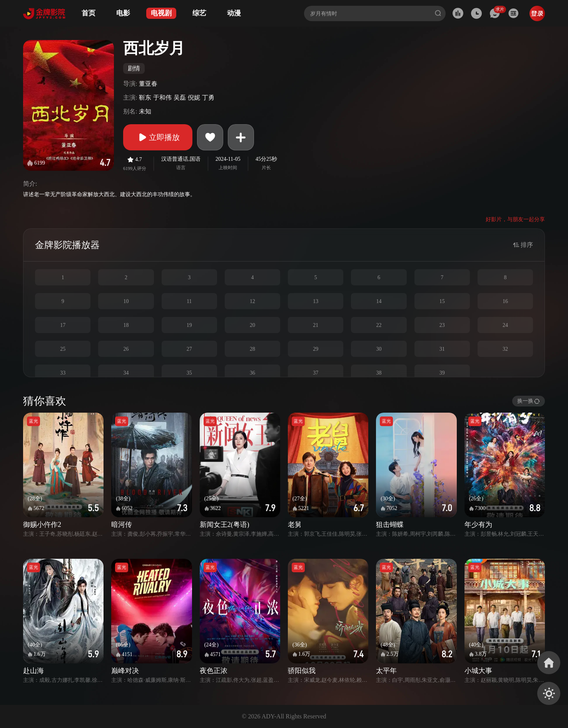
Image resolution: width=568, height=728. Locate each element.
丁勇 (208, 97)
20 (252, 325)
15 (442, 301)
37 (316, 373)
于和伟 (162, 97)
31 (442, 349)
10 (126, 301)
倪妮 (194, 97)
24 (505, 325)
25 (63, 349)
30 (379, 349)
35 (189, 373)
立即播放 (158, 137)
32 (505, 349)
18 (126, 325)
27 (189, 349)
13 (316, 301)
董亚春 (148, 84)
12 (252, 301)
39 (442, 373)
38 (379, 373)
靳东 (145, 97)
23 (442, 325)
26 (126, 349)
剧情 (134, 68)
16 (505, 301)
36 (252, 373)
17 (63, 325)
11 (189, 301)
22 (379, 325)
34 (126, 373)
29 (316, 349)
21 (316, 325)
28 (252, 349)
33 (63, 373)
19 (189, 325)
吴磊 (180, 97)
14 (379, 301)
